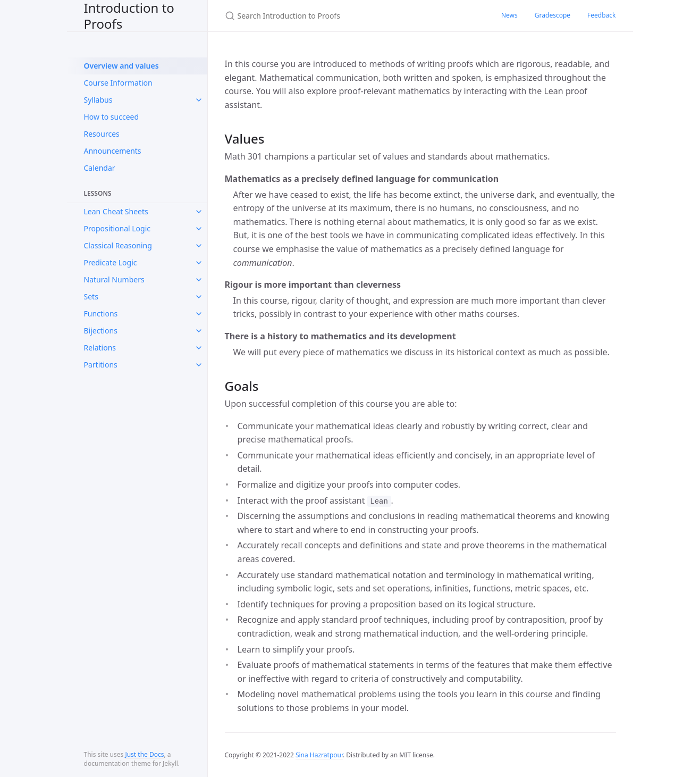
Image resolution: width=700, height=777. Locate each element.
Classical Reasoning (118, 245)
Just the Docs (144, 754)
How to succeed (112, 117)
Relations (100, 348)
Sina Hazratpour (319, 755)
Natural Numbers (114, 279)
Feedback (601, 15)
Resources (102, 134)
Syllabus (98, 100)
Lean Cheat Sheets (116, 211)
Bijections (101, 331)
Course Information (118, 83)
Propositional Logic (117, 228)
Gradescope (553, 15)
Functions (101, 314)
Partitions (101, 365)
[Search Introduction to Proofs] (350, 16)
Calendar (100, 168)
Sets (91, 296)
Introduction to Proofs (129, 16)
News (509, 15)
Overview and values (121, 66)
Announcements (113, 151)
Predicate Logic (111, 262)
